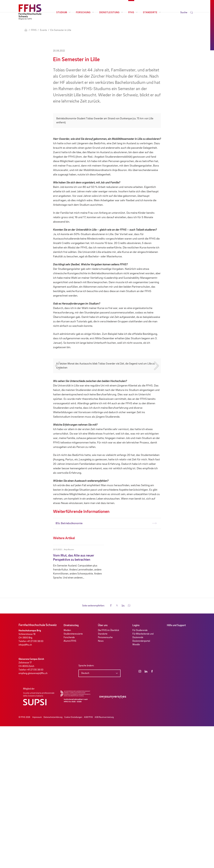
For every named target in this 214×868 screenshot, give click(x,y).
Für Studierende (140, 772)
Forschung (85, 13)
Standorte (152, 13)
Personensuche (105, 779)
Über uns (103, 767)
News (101, 783)
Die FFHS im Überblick (109, 772)
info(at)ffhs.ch (25, 787)
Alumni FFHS (70, 783)
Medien (67, 772)
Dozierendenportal (141, 783)
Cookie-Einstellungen (73, 859)
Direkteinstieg (71, 767)
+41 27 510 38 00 (35, 783)
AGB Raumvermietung (104, 859)
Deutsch (85, 815)
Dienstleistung (111, 13)
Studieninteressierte (73, 776)
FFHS (133, 13)
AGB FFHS (88, 859)
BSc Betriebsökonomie (69, 665)
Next (156, 467)
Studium (63, 13)
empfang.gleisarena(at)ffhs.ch (33, 815)
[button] (111, 747)
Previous (58, 467)
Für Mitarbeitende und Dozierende (143, 777)
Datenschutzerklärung (53, 859)
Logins (136, 767)
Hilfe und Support (176, 767)
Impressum (37, 859)
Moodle (136, 786)
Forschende (69, 779)
